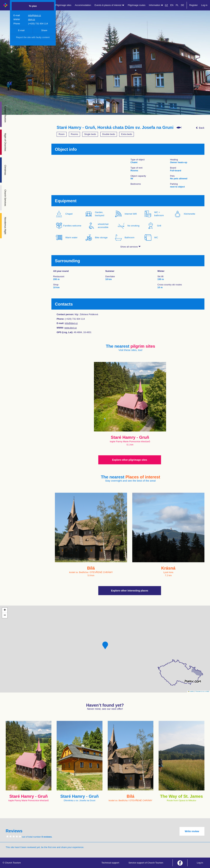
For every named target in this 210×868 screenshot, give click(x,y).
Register (193, 5)
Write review (192, 831)
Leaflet (191, 691)
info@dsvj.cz (35, 15)
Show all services (130, 247)
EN (172, 5)
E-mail (21, 30)
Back (200, 128)
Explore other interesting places (130, 591)
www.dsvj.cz (71, 328)
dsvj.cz (32, 19)
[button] (105, 645)
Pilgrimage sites (63, 5)
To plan (33, 6)
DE (182, 5)
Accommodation (83, 5)
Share (44, 30)
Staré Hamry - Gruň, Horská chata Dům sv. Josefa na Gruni (115, 127)
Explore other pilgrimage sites (130, 460)
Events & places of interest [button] (110, 5)
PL (177, 5)
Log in (204, 5)
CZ (166, 5)
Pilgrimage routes (137, 5)
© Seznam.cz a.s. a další (202, 691)
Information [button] (156, 5)
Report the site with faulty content (33, 37)
